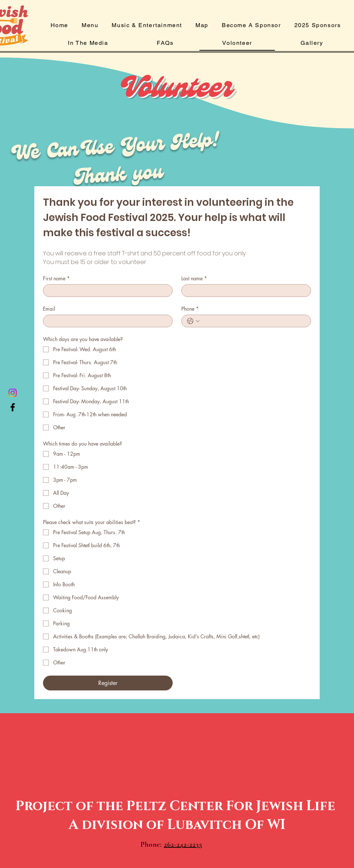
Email (49, 309)
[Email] (106, 321)
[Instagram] (13, 393)
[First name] (106, 291)
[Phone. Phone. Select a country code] (193, 321)
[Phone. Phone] (253, 321)
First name (56, 278)
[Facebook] (13, 407)
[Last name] (244, 291)
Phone (190, 309)
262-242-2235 (183, 844)
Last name (194, 278)
